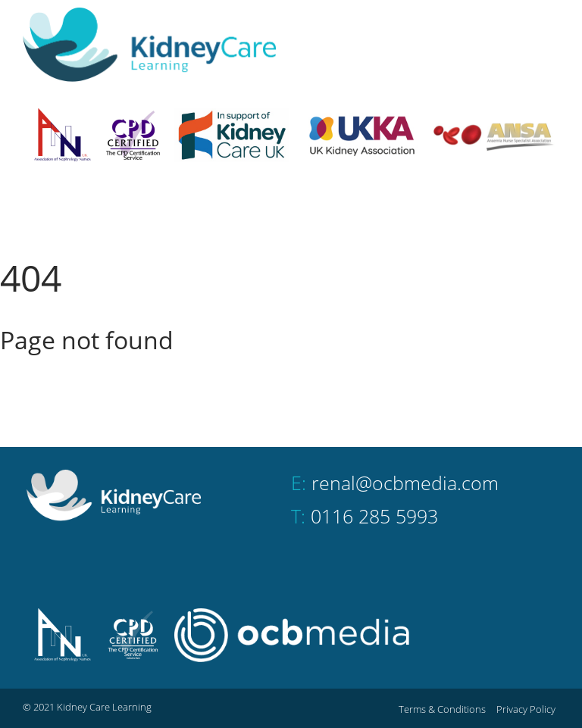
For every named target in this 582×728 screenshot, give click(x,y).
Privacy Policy (526, 709)
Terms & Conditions (442, 709)
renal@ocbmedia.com (405, 483)
